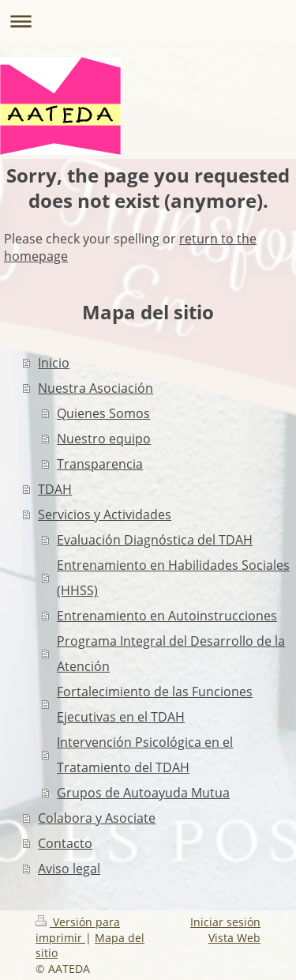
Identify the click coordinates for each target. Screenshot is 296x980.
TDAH (55, 489)
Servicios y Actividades (105, 514)
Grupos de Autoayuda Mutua (143, 793)
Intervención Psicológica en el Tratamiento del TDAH (145, 755)
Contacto (65, 843)
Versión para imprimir (78, 930)
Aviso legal (69, 869)
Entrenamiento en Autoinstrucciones (167, 616)
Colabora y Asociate (97, 818)
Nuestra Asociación (96, 388)
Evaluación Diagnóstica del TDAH (155, 540)
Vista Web (234, 938)
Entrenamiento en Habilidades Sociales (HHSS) (173, 578)
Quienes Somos (103, 413)
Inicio (54, 363)
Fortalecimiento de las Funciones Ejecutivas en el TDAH (155, 704)
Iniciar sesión (225, 922)
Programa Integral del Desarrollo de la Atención (171, 654)
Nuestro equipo (104, 439)
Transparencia (100, 464)
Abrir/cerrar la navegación (148, 21)
